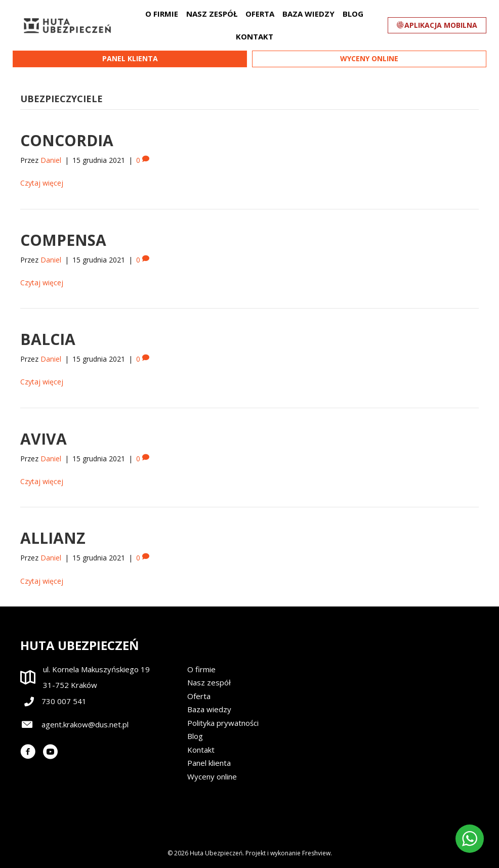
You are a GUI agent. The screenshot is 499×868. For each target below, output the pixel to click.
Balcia (48, 339)
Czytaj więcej (42, 183)
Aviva (44, 439)
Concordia (67, 140)
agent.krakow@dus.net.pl (85, 724)
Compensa (63, 240)
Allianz (53, 538)
